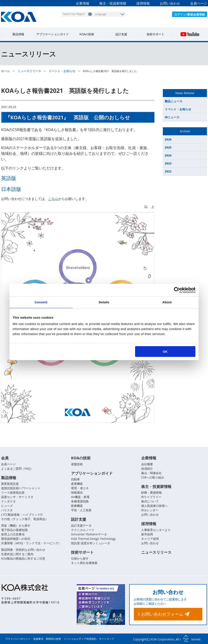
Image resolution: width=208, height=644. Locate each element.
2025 (168, 147)
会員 (5, 458)
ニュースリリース (156, 552)
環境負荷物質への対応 (16, 539)
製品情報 (18, 34)
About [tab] (167, 302)
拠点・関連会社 (151, 473)
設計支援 (121, 34)
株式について (150, 501)
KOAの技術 (87, 34)
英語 (6, 178)
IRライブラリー (151, 497)
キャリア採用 (150, 539)
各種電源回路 (80, 501)
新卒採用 (147, 534)
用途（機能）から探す (16, 526)
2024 (168, 155)
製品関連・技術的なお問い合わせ (23, 550)
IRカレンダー (150, 510)
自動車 (75, 479)
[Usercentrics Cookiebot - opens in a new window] (177, 290)
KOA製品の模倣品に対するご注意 (23, 559)
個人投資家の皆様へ (154, 506)
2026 (168, 139)
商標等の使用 (53, 639)
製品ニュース (174, 101)
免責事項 (38, 639)
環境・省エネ (80, 488)
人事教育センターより (156, 530)
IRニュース (172, 117)
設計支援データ (81, 526)
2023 (168, 163)
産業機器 (77, 484)
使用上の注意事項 (13, 534)
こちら (53, 199)
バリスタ (7, 510)
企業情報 (83, 3)
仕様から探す (80, 559)
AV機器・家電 (80, 497)
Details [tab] (104, 302)
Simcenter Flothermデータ (89, 534)
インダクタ (8, 501)
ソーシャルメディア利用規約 (80, 639)
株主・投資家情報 (113, 3)
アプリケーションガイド (53, 34)
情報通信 (77, 493)
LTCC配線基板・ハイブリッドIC (22, 515)
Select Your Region (74, 14)
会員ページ (199, 3)
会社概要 (147, 464)
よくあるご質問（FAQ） (17, 469)
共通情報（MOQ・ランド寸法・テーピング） (31, 543)
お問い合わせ (170, 3)
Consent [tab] (41, 302)
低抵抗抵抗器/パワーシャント (21, 488)
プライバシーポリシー (18, 639)
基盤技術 (77, 464)
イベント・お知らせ (178, 109)
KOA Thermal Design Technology (93, 539)
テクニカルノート (83, 530)
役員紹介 (147, 469)
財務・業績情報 (151, 493)
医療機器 (77, 506)
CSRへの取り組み (153, 477)
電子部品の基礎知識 (14, 530)
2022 (168, 171)
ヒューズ (7, 506)
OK (165, 352)
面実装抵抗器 (10, 484)
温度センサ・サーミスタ (17, 497)
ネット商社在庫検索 (84, 563)
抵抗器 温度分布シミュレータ (91, 543)
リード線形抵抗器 (13, 493)
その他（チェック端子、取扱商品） (25, 519)
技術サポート (155, 34)
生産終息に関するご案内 (17, 554)
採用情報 (143, 3)
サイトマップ (107, 639)
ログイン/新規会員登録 (190, 14)
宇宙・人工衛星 (81, 510)
